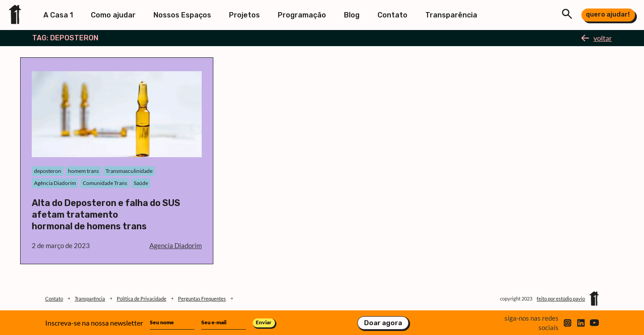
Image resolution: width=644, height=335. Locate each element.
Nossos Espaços (182, 15)
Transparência (451, 15)
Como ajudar (113, 15)
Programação (302, 15)
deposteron (48, 171)
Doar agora (383, 323)
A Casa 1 (58, 15)
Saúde (141, 183)
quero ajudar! (608, 14)
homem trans (83, 171)
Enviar (264, 322)
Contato (392, 15)
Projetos (244, 15)
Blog (352, 15)
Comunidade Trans (105, 183)
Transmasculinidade (129, 171)
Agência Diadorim (55, 183)
